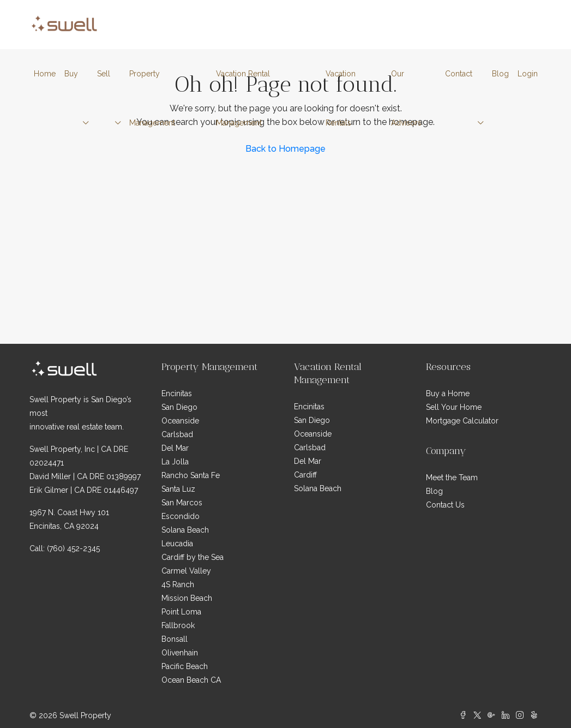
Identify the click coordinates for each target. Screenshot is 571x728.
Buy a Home (448, 393)
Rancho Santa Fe (191, 475)
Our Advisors (406, 98)
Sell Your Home (454, 407)
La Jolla (175, 462)
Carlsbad (177, 434)
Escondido (181, 516)
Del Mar (175, 448)
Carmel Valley (186, 571)
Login (528, 74)
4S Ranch (178, 584)
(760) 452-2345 (73, 548)
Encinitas (177, 393)
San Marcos (182, 503)
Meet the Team (452, 478)
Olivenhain (180, 653)
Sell (104, 74)
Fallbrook (178, 625)
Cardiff (305, 475)
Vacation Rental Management (243, 98)
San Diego (179, 407)
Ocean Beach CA (191, 680)
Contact (459, 74)
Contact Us (445, 505)
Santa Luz (178, 489)
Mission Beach (187, 598)
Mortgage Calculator (462, 421)
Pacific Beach (185, 666)
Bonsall (175, 639)
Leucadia (177, 544)
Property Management (152, 98)
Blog (500, 74)
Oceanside (180, 421)
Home (45, 74)
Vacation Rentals (341, 98)
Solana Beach (185, 530)
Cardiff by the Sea (193, 557)
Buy (71, 74)
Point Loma (181, 612)
